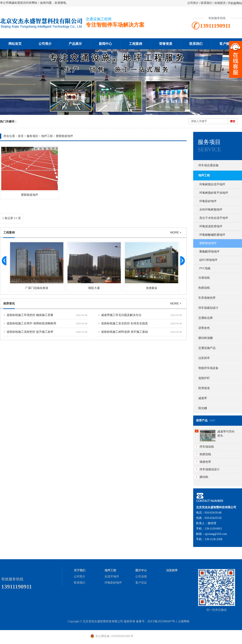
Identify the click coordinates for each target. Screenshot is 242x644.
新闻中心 (105, 44)
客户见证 (141, 583)
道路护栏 (204, 378)
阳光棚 (203, 408)
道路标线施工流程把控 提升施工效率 (30, 332)
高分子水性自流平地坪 (214, 218)
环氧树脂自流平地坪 (212, 184)
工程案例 (136, 44)
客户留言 (226, 44)
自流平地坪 (112, 577)
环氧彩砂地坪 (208, 201)
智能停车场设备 (208, 368)
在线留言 (220, 3)
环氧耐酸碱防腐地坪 (212, 235)
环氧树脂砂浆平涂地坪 (214, 193)
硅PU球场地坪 (208, 260)
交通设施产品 (207, 348)
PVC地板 (205, 268)
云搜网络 (184, 621)
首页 (21, 136)
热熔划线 (204, 288)
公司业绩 (141, 577)
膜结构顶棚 (205, 338)
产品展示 (75, 44)
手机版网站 (235, 3)
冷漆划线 (204, 278)
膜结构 (204, 477)
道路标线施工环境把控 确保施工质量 (30, 315)
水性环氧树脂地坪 (211, 210)
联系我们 (207, 3)
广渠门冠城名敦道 (93, 288)
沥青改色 (204, 328)
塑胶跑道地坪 (64, 136)
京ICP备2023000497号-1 (162, 621)
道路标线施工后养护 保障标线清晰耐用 (31, 323)
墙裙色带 (205, 462)
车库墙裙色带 (207, 298)
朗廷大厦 (151, 288)
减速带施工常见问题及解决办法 (121, 315)
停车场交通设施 (208, 165)
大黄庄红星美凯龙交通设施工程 (36, 288)
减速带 (203, 398)
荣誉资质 (166, 44)
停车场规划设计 (208, 308)
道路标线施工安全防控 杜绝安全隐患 (124, 323)
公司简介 (193, 3)
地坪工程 (47, 136)
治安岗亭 (204, 358)
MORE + (176, 232)
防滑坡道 (204, 388)
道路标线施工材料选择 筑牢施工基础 (124, 332)
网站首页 (15, 44)
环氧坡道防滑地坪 (211, 226)
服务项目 (32, 136)
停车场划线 (207, 447)
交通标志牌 (205, 318)
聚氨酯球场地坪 (209, 252)
